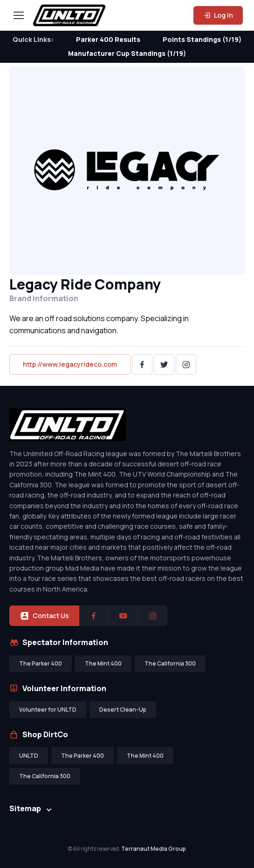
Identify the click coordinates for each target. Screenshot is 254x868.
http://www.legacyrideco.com (70, 364)
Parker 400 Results (108, 39)
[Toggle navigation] (18, 15)
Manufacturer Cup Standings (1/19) (127, 53)
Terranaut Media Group (154, 849)
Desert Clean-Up (123, 710)
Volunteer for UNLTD (48, 710)
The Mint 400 (103, 663)
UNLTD (29, 756)
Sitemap (25, 808)
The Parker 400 (41, 663)
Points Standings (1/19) (202, 39)
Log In (218, 15)
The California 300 (170, 663)
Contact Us (44, 616)
